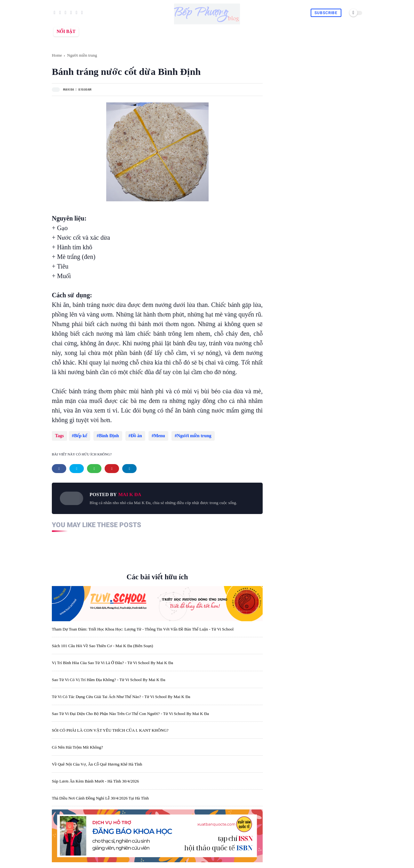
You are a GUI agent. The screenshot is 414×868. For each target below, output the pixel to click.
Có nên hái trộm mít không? (77, 744)
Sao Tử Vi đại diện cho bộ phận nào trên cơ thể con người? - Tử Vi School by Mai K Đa (130, 710)
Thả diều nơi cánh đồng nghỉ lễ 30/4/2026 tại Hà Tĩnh (100, 795)
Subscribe (326, 13)
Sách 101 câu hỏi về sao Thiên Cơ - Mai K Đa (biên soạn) (102, 643)
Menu (155, 436)
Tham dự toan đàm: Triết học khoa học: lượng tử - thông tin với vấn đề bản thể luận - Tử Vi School (143, 626)
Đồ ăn (133, 436)
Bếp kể (81, 436)
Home (57, 55)
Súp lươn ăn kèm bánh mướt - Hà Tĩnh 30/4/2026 (95, 778)
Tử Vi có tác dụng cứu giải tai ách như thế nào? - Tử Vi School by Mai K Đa (121, 693)
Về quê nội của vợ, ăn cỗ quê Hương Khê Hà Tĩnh (97, 761)
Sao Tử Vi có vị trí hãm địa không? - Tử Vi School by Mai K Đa (108, 676)
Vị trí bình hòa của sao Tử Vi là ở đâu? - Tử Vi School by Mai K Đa (112, 659)
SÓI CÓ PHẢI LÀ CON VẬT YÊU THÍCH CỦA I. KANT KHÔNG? (110, 727)
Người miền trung (82, 55)
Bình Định (107, 436)
